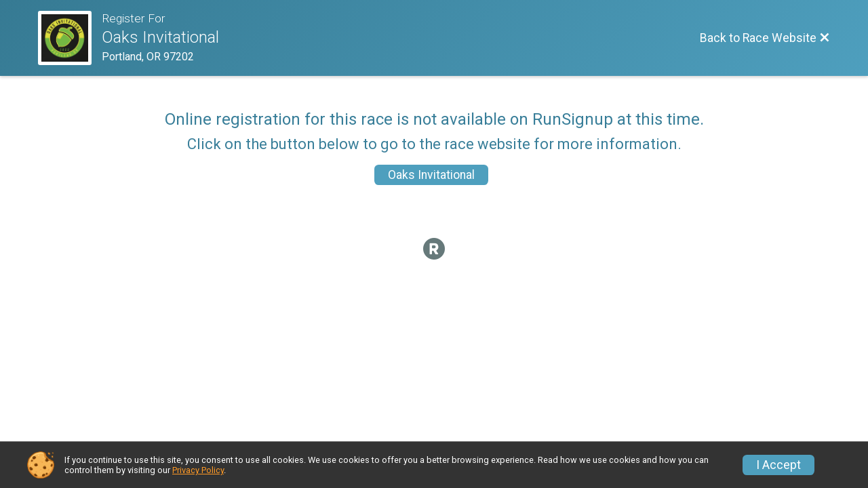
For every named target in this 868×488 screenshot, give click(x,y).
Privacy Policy (198, 470)
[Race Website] (70, 38)
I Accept (778, 465)
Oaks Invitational (431, 175)
